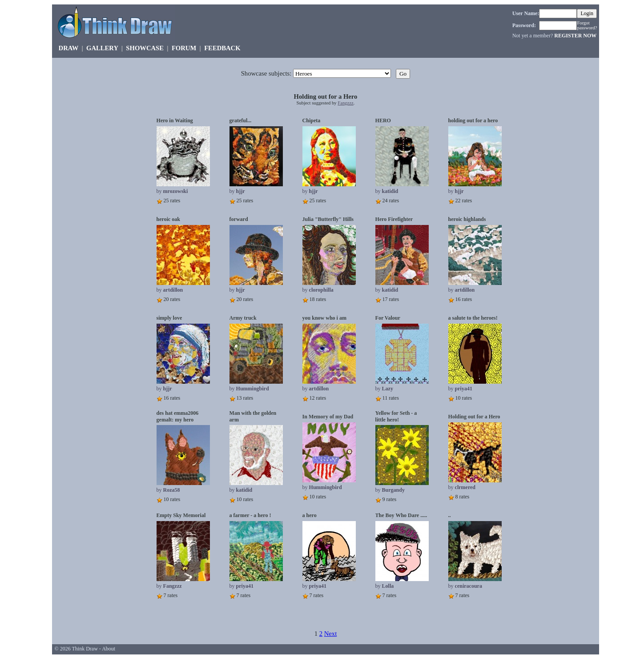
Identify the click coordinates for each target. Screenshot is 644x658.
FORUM (184, 48)
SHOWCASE (145, 48)
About (109, 649)
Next (331, 634)
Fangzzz (346, 103)
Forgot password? (587, 25)
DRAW (69, 48)
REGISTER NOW (575, 36)
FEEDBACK (222, 48)
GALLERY (102, 48)
